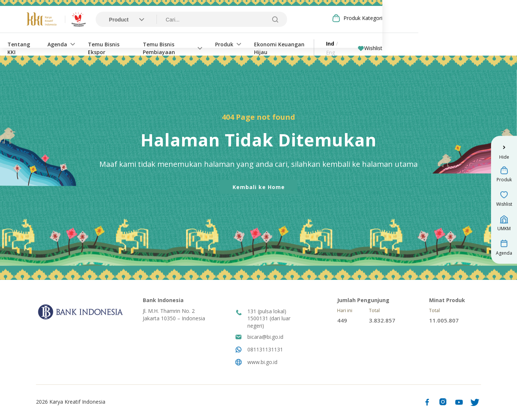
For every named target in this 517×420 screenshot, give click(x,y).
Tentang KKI (65, 44)
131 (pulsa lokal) (267, 312)
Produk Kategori (456, 18)
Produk (297, 44)
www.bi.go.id (262, 363)
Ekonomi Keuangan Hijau (359, 44)
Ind (415, 44)
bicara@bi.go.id (265, 338)
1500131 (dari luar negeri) (269, 323)
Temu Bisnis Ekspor (161, 44)
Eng (429, 44)
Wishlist (461, 44)
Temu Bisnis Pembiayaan (234, 44)
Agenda (106, 44)
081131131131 (265, 350)
